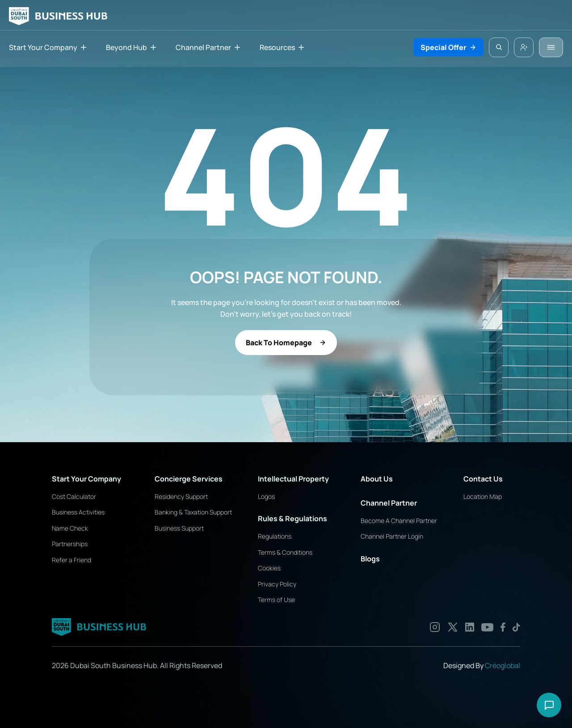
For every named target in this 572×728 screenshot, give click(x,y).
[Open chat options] (549, 705)
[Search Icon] (499, 47)
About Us (377, 479)
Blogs (370, 559)
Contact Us (483, 479)
